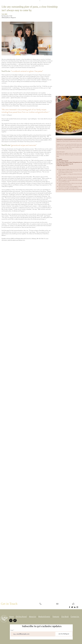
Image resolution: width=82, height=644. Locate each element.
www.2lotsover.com (20, 240)
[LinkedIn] (75, 607)
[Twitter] (72, 607)
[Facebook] (70, 607)
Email (12, 630)
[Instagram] (77, 607)
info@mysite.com (57, 607)
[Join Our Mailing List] (64, 634)
